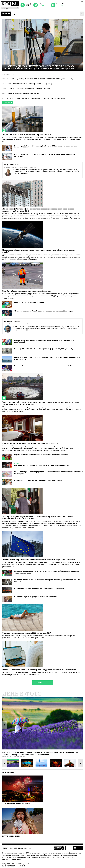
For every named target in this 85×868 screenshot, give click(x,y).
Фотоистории (8, 772)
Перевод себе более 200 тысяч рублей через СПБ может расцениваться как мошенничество (46, 147)
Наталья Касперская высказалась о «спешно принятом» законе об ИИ (43, 366)
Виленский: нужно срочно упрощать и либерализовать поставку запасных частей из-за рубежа (48, 473)
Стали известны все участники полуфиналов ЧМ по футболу (30, 84)
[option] (42, 723)
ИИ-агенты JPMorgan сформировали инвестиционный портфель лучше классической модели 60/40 (38, 210)
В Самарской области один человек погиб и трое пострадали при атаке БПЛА (36, 98)
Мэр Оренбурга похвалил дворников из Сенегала (27, 291)
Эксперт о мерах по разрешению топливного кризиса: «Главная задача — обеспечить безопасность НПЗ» (39, 517)
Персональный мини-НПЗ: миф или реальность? (27, 134)
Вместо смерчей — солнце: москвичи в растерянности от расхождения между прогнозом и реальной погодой (42, 403)
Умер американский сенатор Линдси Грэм (23, 93)
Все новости (8, 102)
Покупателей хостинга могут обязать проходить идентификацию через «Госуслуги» (45, 155)
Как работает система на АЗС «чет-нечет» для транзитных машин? (42, 465)
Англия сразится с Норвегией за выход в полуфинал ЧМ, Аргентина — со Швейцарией (44, 341)
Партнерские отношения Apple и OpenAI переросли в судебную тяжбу (44, 349)
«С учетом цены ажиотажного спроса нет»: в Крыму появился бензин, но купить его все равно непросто (39, 67)
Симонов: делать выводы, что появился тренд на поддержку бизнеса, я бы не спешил (47, 581)
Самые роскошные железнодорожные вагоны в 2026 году (31, 443)
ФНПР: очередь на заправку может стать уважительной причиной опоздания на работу (40, 79)
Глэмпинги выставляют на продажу (29, 302)
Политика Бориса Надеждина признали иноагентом (36, 597)
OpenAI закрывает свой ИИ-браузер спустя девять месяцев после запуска (39, 670)
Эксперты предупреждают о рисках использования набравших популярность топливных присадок (47, 572)
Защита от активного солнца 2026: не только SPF (27, 633)
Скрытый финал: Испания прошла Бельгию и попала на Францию (41, 455)
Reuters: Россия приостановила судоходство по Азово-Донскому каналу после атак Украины (47, 358)
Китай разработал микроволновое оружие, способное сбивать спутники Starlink (39, 251)
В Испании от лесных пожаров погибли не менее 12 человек (39, 588)
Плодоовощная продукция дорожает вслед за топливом (38, 480)
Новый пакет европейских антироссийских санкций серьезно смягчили (39, 560)
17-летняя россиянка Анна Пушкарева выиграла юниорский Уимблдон (44, 311)
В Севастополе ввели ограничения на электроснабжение (28, 88)
